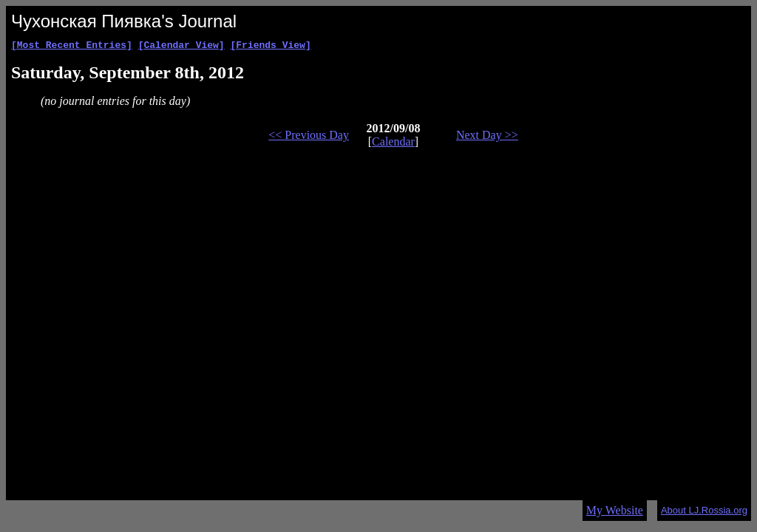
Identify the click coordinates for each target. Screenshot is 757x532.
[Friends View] (270, 47)
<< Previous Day (309, 137)
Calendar (393, 144)
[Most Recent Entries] (72, 47)
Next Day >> (487, 137)
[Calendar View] (181, 47)
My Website (615, 510)
